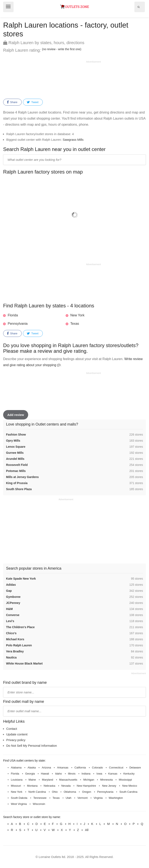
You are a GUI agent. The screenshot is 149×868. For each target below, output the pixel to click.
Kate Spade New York (21, 579)
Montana (32, 786)
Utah (69, 798)
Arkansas (63, 768)
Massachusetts (68, 780)
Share (12, 102)
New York (77, 315)
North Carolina (37, 792)
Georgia (30, 774)
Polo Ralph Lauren (19, 645)
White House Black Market (24, 663)
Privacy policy (16, 740)
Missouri (16, 786)
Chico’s (11, 633)
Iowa (99, 774)
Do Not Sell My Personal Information (32, 746)
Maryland (47, 780)
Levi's (10, 621)
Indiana (86, 774)
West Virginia (19, 804)
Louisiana (17, 780)
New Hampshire (86, 786)
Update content (17, 734)
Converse (13, 615)
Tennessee (40, 798)
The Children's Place (20, 627)
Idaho (59, 774)
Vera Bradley (15, 651)
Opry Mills (13, 441)
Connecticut (116, 768)
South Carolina (128, 792)
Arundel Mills (15, 459)
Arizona (46, 768)
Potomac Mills (16, 471)
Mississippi (125, 780)
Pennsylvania (18, 324)
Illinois (72, 774)
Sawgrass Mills (73, 140)
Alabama (16, 768)
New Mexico (130, 786)
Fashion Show (16, 435)
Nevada (66, 786)
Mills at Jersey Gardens (22, 477)
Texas (75, 324)
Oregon (86, 792)
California (80, 768)
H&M (9, 609)
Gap (9, 591)
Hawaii (45, 774)
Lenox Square (16, 447)
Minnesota (106, 780)
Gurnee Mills (15, 453)
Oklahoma (70, 792)
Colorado (98, 768)
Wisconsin (39, 804)
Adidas (11, 585)
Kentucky (129, 774)
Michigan (89, 780)
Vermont (82, 798)
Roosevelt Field (17, 465)
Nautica (11, 657)
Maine (32, 780)
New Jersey (109, 786)
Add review (16, 415)
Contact (12, 729)
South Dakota (19, 798)
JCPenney (13, 603)
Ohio (55, 792)
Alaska (32, 768)
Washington (116, 798)
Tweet (33, 102)
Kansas (113, 774)
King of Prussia (17, 483)
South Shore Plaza (19, 489)
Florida (13, 315)
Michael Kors (15, 639)
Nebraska (49, 786)
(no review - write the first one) (62, 49)
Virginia (98, 798)
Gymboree (13, 597)
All (87, 830)
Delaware (135, 768)
